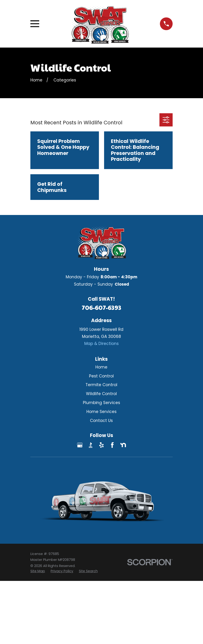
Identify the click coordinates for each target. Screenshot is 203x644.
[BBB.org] (91, 445)
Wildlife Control (101, 394)
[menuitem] (38, 571)
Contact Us (101, 421)
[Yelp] (101, 445)
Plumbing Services (101, 403)
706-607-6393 (101, 307)
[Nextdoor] (123, 445)
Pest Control (101, 376)
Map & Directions (101, 344)
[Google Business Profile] (80, 445)
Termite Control (101, 385)
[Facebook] (112, 445)
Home (101, 367)
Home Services (101, 412)
